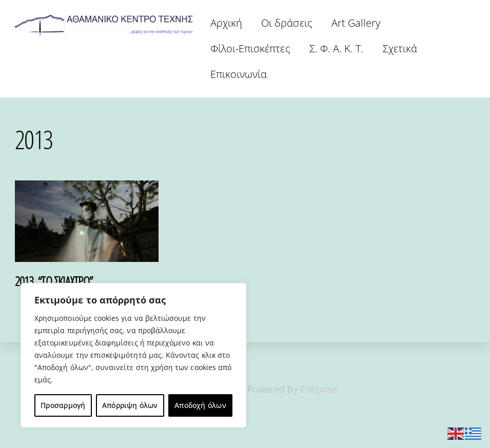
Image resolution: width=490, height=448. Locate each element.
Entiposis (319, 389)
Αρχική (226, 23)
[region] (133, 355)
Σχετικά (400, 48)
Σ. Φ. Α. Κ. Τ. (337, 48)
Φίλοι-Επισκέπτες (250, 48)
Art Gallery (356, 23)
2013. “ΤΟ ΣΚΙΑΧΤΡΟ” (54, 281)
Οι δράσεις (287, 23)
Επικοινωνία (239, 74)
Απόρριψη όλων (130, 405)
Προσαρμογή (63, 405)
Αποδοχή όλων (200, 405)
